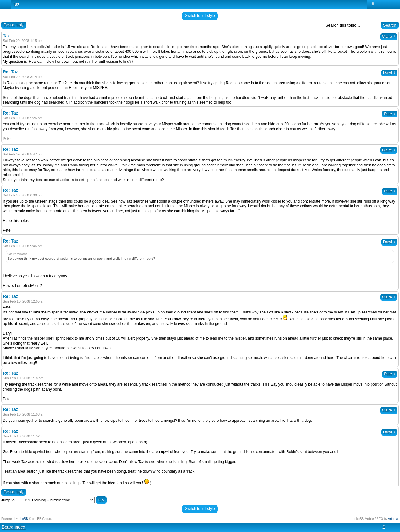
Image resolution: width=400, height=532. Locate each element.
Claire (389, 37)
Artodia (393, 519)
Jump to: (8, 500)
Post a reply (14, 25)
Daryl (389, 73)
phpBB (23, 519)
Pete (390, 114)
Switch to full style (200, 16)
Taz (16, 4)
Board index (14, 527)
